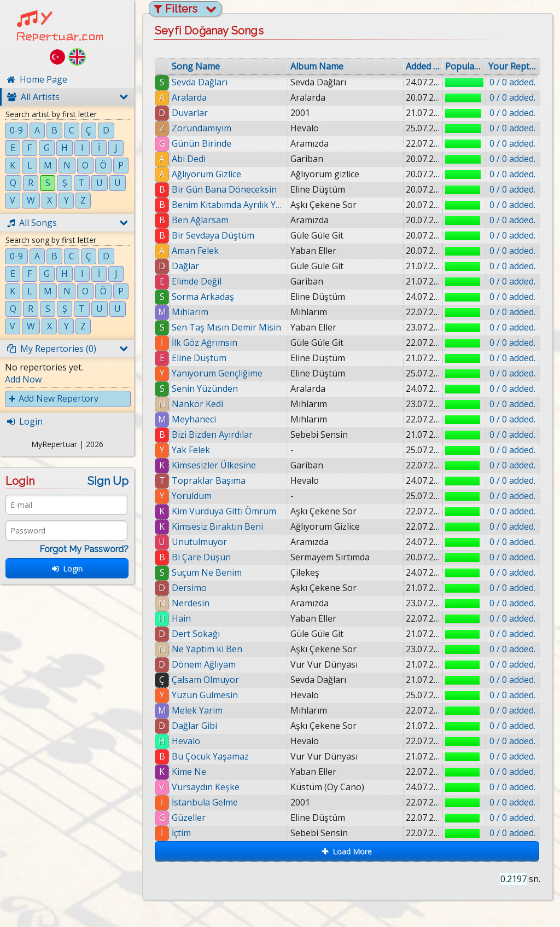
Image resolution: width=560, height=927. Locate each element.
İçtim (181, 833)
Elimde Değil (197, 281)
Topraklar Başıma (209, 480)
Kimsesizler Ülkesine (214, 465)
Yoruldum (192, 496)
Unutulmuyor (199, 542)
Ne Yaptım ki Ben (207, 649)
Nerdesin (191, 603)
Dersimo (189, 588)
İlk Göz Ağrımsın (205, 343)
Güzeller (189, 818)
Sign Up (108, 481)
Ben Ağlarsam (200, 220)
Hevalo (186, 741)
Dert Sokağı (196, 634)
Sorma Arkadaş (203, 297)
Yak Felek (191, 450)
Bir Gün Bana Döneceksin (224, 189)
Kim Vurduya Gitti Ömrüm (224, 511)
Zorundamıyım (202, 128)
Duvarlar (190, 113)
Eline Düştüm (199, 358)
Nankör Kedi (197, 404)
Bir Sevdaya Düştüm (213, 235)
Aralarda (189, 97)
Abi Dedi (189, 159)
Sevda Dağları (200, 82)
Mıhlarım (190, 312)
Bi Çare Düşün (201, 557)
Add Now (23, 379)
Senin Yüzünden (205, 389)
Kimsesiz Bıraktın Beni (217, 526)
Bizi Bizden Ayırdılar (212, 434)
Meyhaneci (194, 419)
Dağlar (185, 266)
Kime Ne (189, 772)
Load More (347, 851)
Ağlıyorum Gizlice (206, 174)
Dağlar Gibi (194, 726)
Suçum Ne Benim (207, 572)
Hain (181, 618)
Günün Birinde (202, 143)
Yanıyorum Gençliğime (217, 373)
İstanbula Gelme (205, 802)
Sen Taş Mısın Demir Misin (226, 327)
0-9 (16, 130)
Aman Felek (195, 251)
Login (67, 568)
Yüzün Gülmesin (205, 695)
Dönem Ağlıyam (204, 664)
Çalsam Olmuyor (205, 680)
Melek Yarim (197, 710)
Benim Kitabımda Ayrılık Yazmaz (229, 205)
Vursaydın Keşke (206, 787)
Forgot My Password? (84, 549)
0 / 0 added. (512, 82)
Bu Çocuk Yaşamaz (210, 756)
